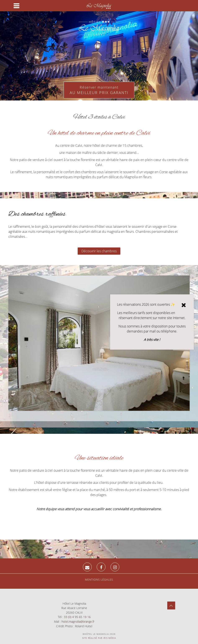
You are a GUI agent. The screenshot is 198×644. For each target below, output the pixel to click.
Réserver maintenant (99, 90)
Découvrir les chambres (99, 251)
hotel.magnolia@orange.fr (78, 621)
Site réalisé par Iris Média (99, 638)
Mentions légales (99, 580)
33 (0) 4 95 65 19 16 (77, 617)
